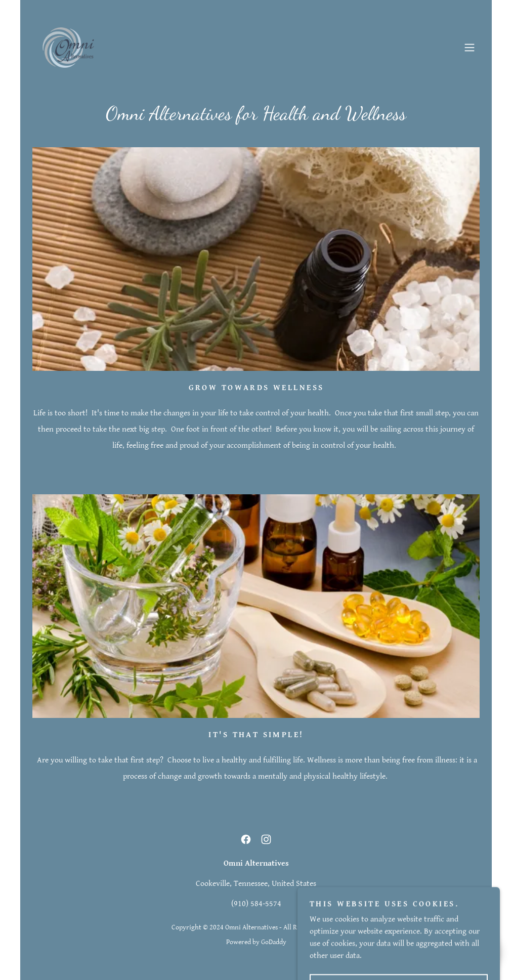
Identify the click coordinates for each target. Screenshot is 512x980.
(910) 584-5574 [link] (256, 904)
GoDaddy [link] (274, 942)
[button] (470, 48)
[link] (68, 48)
